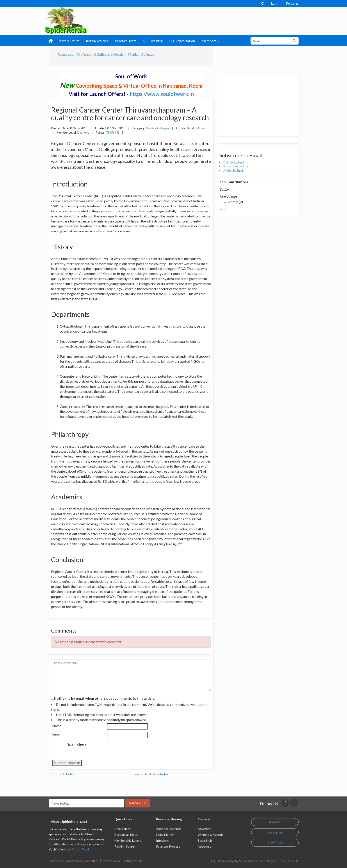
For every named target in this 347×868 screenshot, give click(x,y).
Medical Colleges (141, 54)
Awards (275, 822)
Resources (65, 54)
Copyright (92, 861)
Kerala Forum (69, 41)
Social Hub (205, 840)
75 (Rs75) (113, 132)
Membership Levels (128, 840)
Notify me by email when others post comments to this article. (105, 698)
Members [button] (210, 41)
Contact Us (74, 861)
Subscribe (138, 803)
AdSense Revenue (169, 829)
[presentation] (126, 749)
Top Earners (275, 832)
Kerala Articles (97, 41)
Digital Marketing (223, 861)
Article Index (159, 774)
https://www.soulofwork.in (162, 94)
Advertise (205, 829)
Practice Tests (126, 41)
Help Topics (123, 829)
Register (292, 3)
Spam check (77, 744)
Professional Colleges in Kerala (100, 54)
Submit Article (62, 774)
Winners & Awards (211, 835)
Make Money (165, 835)
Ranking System (125, 846)
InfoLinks (162, 840)
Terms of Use (133, 861)
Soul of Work (81, 849)
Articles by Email (233, 170)
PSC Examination (182, 41)
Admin (233, 202)
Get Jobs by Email (234, 162)
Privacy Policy (111, 861)
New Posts (275, 842)
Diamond (83, 132)
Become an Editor (126, 835)
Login (275, 3)
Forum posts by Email (236, 166)
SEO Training (153, 41)
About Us (56, 861)
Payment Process (168, 846)
